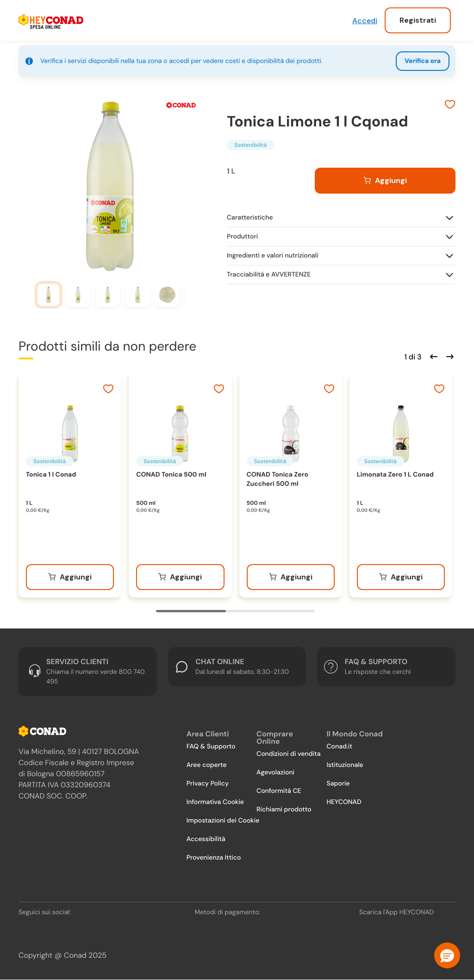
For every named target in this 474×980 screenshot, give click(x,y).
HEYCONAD (344, 802)
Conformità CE (279, 791)
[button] (447, 955)
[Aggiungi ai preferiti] (450, 106)
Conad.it (339, 747)
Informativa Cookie (215, 802)
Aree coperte (207, 765)
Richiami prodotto (284, 810)
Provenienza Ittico (214, 858)
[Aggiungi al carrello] (385, 181)
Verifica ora (423, 61)
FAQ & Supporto (211, 747)
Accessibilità (206, 839)
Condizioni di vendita (288, 754)
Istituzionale (345, 765)
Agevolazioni (275, 773)
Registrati (418, 20)
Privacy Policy (208, 784)
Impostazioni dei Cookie (223, 821)
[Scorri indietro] (432, 356)
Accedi (365, 21)
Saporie (338, 784)
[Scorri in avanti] (449, 356)
